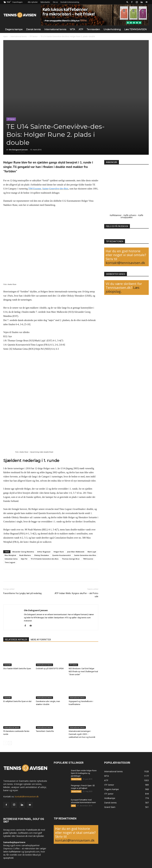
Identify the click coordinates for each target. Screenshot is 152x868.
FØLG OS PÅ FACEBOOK (117, 226)
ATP (81, 29)
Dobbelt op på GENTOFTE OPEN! (50, 669)
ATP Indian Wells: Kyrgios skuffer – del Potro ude (76, 595)
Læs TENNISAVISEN (135, 29)
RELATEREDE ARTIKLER (16, 640)
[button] (127, 2)
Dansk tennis (33, 29)
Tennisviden (93, 29)
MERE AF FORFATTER (41, 640)
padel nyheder (10, 833)
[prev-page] (5, 743)
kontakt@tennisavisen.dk (125, 263)
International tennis (55, 29)
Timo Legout (10, 562)
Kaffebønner (116, 215)
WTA (72, 29)
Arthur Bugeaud (44, 552)
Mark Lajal (92, 552)
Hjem (5, 36)
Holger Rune (59, 552)
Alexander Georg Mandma (23, 552)
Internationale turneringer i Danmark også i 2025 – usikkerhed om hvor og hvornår (82, 734)
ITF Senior (34, 36)
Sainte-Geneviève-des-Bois (85, 555)
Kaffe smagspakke (132, 216)
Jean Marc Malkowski (76, 552)
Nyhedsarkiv (45, 2)
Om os (55, 2)
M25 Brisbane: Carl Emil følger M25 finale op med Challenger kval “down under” (83, 671)
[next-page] (10, 743)
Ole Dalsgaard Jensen (18, 150)
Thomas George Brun (71, 559)
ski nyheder (39, 836)
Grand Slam (76, 779)
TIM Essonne (88, 559)
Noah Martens (25, 555)
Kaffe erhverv (130, 215)
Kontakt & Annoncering (70, 2)
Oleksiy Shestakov (42, 555)
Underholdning (112, 29)
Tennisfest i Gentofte (45, 731)
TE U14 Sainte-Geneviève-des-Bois (45, 559)
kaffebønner (15, 852)
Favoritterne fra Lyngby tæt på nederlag (22, 593)
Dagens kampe (14, 29)
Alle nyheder (33, 2)
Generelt (7, 665)
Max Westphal (10, 555)
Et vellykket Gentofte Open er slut (17, 701)
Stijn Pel (24, 559)
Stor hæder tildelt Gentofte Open (17, 669)
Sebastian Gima (11, 559)
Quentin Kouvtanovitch (62, 555)
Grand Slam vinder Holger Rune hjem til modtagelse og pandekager (84, 773)
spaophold (8, 858)
